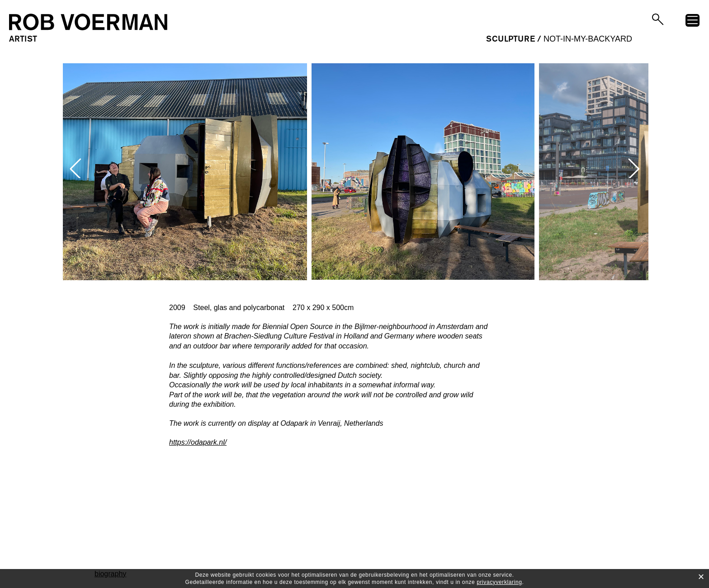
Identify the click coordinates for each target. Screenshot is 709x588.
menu (693, 22)
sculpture (510, 39)
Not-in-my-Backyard (588, 39)
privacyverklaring (499, 582)
